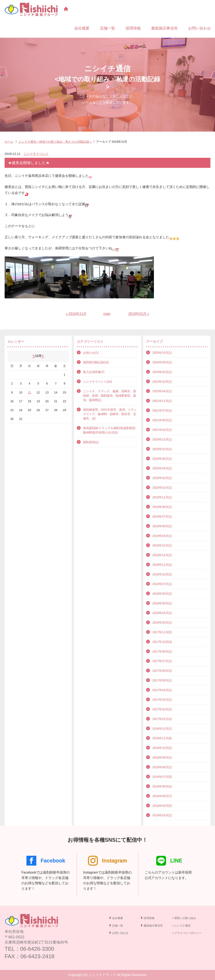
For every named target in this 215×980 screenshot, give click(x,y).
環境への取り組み (185, 918)
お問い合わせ (199, 28)
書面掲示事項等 (164, 28)
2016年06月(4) (162, 786)
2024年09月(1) (162, 362)
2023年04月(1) (162, 391)
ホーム (9, 142)
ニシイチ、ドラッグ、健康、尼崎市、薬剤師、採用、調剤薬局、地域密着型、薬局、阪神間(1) (110, 396)
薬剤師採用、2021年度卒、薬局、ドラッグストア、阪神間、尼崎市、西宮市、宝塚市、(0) (110, 414)
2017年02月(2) (162, 709)
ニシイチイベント (36, 154)
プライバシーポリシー (188, 933)
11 (29, 392)
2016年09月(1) (162, 757)
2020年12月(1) (162, 439)
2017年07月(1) (162, 661)
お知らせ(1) (91, 353)
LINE (169, 861)
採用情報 (133, 28)
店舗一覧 (107, 28)
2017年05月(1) (162, 680)
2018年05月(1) (162, 603)
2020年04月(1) (162, 468)
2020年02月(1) (162, 478)
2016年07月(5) (162, 777)
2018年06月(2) (162, 594)
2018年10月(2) (162, 574)
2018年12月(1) (162, 555)
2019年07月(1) (162, 517)
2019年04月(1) (162, 536)
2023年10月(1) (162, 382)
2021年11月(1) (162, 401)
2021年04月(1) (162, 430)
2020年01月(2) (162, 488)
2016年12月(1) (162, 729)
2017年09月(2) (162, 651)
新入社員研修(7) (94, 372)
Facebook (46, 861)
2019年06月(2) (162, 526)
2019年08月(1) (162, 507)
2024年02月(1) (162, 372)
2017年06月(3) (162, 671)
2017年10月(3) (162, 642)
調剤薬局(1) (91, 442)
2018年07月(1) (162, 584)
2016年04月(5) (162, 806)
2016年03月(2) (162, 815)
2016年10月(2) (162, 748)
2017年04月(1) (162, 690)
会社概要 (82, 28)
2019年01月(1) (162, 545)
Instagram (107, 861)
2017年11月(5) (162, 632)
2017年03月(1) (162, 700)
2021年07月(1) (162, 410)
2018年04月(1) (162, 613)
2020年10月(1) (162, 449)
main (107, 314)
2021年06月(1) (162, 420)
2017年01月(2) (162, 719)
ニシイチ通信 (182, 926)
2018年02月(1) (162, 623)
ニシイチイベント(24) (98, 382)
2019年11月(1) (162, 497)
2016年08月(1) (162, 767)
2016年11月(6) (162, 738)
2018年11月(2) (162, 565)
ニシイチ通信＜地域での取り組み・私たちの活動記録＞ (55, 142)
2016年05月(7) (162, 796)
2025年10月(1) (162, 353)
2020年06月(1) (162, 459)
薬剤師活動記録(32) (96, 362)
